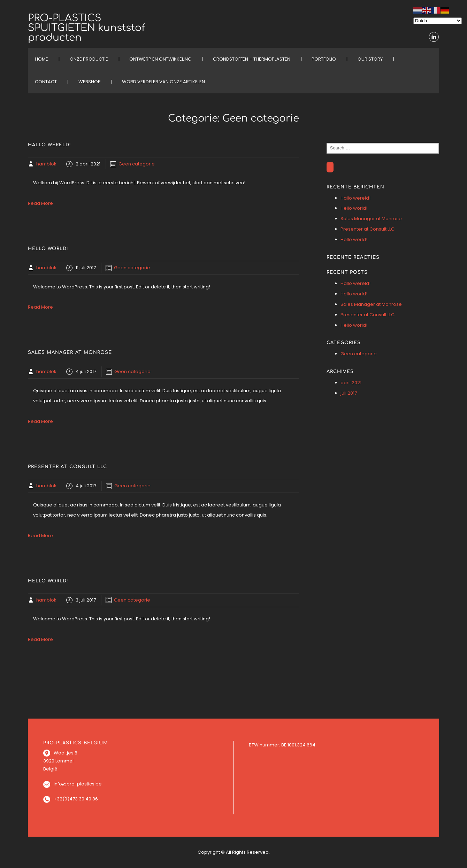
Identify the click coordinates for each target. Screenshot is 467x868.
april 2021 (351, 383)
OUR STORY (370, 59)
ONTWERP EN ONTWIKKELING (160, 59)
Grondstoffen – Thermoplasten (252, 59)
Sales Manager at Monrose (371, 219)
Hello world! (354, 208)
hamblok (46, 164)
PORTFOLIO (324, 59)
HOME (41, 59)
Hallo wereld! (355, 198)
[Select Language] (438, 21)
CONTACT (46, 82)
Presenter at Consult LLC (368, 229)
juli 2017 (349, 393)
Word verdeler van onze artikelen (163, 82)
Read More (40, 203)
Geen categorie (137, 164)
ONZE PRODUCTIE (89, 59)
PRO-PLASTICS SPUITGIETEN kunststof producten (86, 28)
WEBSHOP (90, 82)
